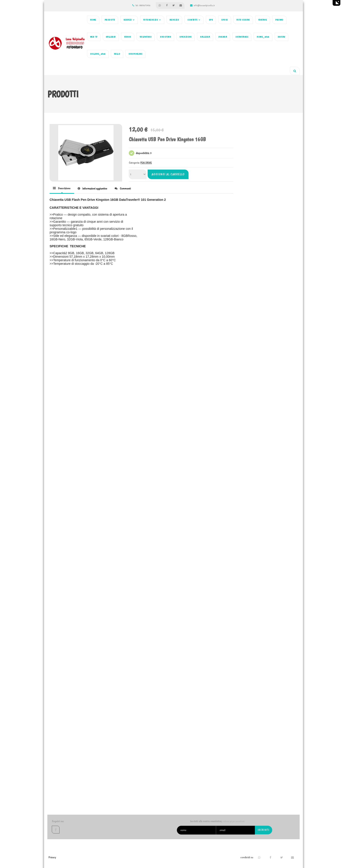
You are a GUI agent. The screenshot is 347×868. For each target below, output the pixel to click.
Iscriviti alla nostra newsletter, (217, 821)
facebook (56, 830)
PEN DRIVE (146, 163)
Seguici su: (58, 821)
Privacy (52, 857)
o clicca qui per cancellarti (234, 821)
